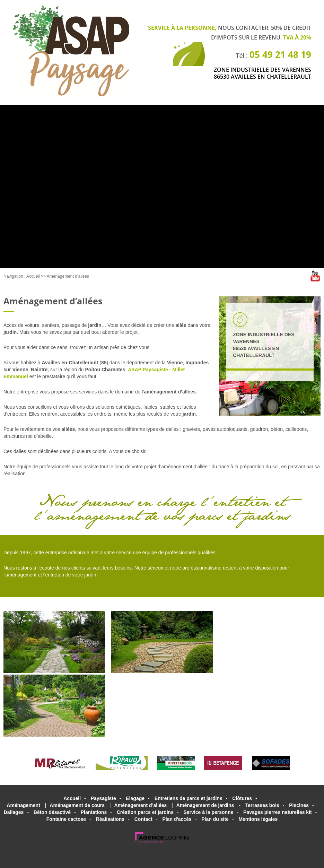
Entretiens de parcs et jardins (189, 798)
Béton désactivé (52, 812)
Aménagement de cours (77, 805)
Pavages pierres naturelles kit (278, 812)
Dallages (14, 812)
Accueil (33, 276)
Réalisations (110, 819)
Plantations (94, 812)
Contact (143, 819)
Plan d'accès (177, 819)
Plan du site (215, 819)
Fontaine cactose (66, 819)
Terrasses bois (262, 805)
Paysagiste (103, 798)
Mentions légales (258, 819)
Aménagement (23, 805)
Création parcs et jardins (145, 812)
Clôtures (242, 798)
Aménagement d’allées (68, 276)
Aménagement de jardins (205, 805)
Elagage (135, 798)
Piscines (299, 805)
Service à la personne (208, 812)
